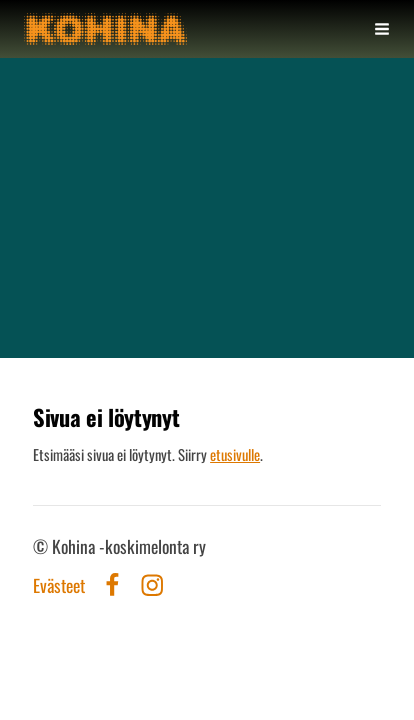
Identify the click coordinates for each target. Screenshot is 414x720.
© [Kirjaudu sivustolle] (42, 546)
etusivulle (235, 454)
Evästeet (59, 586)
